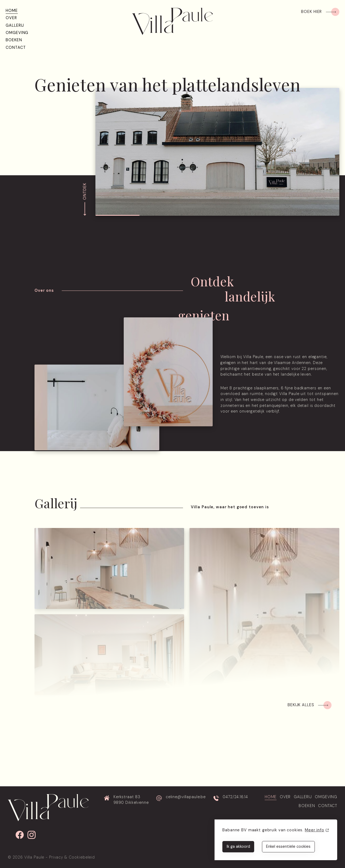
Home (12, 11)
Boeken (14, 40)
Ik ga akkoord (238, 846)
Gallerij (15, 25)
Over (11, 18)
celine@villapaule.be (186, 797)
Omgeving (17, 33)
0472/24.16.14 (235, 797)
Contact (16, 47)
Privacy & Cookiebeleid (72, 857)
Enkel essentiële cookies (288, 846)
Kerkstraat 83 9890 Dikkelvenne (131, 800)
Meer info (315, 830)
